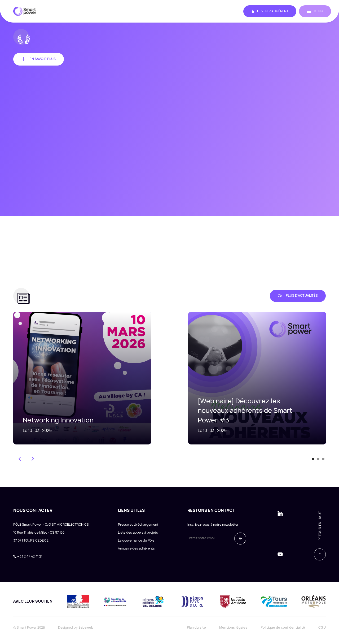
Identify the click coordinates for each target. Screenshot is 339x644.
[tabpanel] (249, 378)
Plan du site (196, 628)
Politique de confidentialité (283, 628)
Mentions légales (233, 628)
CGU (322, 628)
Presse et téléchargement (138, 525)
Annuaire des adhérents (136, 548)
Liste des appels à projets (138, 533)
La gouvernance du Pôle (136, 541)
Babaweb (86, 628)
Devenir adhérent (270, 11)
